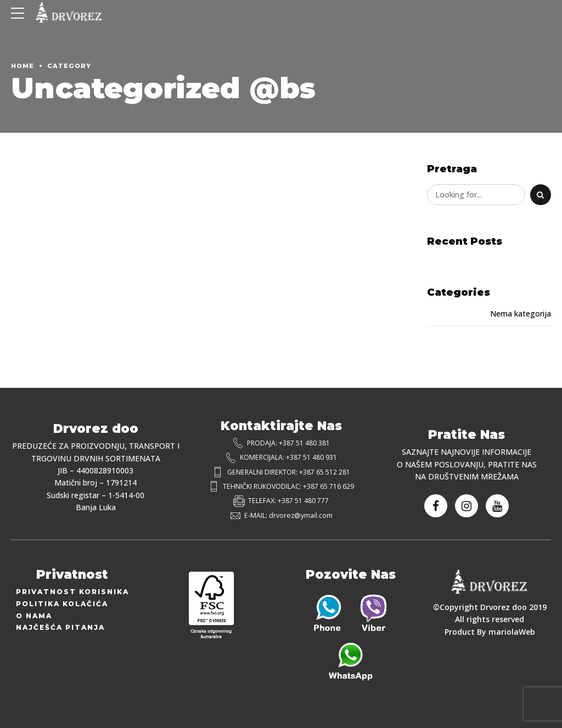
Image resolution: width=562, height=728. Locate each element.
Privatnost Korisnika (72, 592)
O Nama (34, 616)
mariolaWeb (512, 632)
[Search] (541, 195)
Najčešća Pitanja (60, 627)
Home (23, 66)
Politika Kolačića (62, 604)
